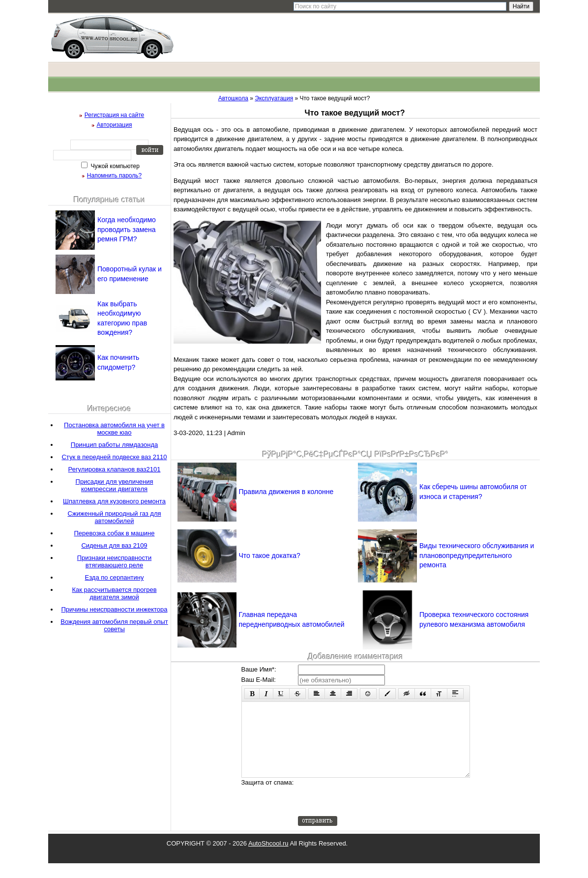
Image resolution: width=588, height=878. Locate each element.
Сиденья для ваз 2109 (114, 545)
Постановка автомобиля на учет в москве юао (114, 429)
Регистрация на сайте (115, 115)
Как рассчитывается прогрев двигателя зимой (114, 593)
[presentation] (373, 812)
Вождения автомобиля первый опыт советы (114, 625)
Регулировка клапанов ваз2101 (115, 469)
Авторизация (115, 125)
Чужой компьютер (114, 166)
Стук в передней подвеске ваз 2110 (114, 457)
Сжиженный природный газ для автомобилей (114, 517)
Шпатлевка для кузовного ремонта (114, 501)
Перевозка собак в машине (115, 533)
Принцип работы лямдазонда (114, 445)
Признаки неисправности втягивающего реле (114, 561)
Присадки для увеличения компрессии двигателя (115, 485)
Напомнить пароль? (114, 176)
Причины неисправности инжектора (114, 609)
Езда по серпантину (115, 577)
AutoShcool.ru (268, 858)
